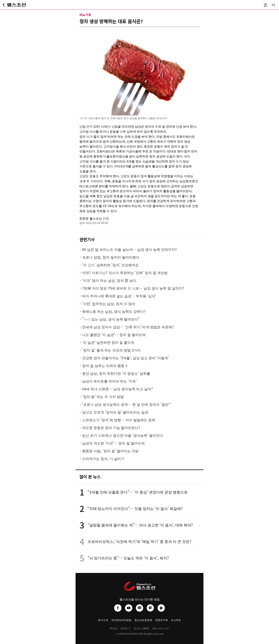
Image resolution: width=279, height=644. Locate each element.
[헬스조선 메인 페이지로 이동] (17, 5)
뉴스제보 (176, 620)
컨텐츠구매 (161, 620)
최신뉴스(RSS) (141, 628)
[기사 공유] (265, 5)
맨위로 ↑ (126, 628)
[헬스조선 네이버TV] (161, 608)
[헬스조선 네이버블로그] (139, 608)
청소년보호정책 (143, 620)
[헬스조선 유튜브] (129, 608)
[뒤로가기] (4, 5)
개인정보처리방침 (121, 620)
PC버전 (114, 628)
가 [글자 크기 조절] (273, 5)
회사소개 (103, 620)
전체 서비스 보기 (161, 628)
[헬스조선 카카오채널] (150, 608)
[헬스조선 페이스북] (118, 608)
